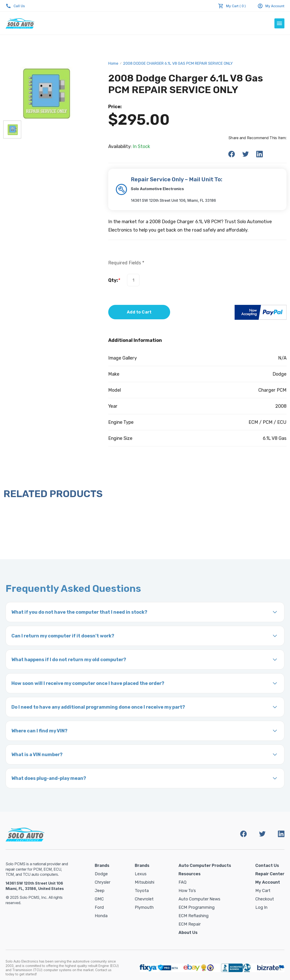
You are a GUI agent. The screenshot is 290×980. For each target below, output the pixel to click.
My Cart (263, 891)
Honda (101, 916)
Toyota (142, 891)
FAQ (182, 882)
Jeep (100, 891)
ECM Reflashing (194, 916)
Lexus (141, 874)
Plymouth (144, 907)
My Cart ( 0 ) (236, 6)
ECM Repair (190, 924)
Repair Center (270, 874)
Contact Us (267, 865)
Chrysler (103, 882)
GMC (99, 899)
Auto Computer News (199, 899)
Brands (102, 865)
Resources (190, 874)
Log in (261, 907)
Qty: (114, 280)
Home (113, 63)
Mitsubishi (145, 882)
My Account (271, 6)
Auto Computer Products (205, 865)
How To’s (187, 891)
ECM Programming (197, 907)
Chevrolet (144, 899)
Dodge (101, 874)
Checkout (265, 899)
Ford (99, 907)
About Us (188, 933)
